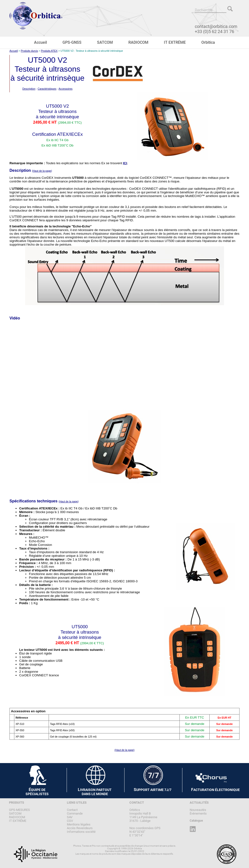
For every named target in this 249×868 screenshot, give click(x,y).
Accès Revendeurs (80, 828)
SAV (70, 817)
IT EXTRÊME (175, 42)
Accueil (40, 42)
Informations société (81, 832)
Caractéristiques (47, 89)
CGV (70, 821)
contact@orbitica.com (216, 26)
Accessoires (66, 89)
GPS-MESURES (19, 810)
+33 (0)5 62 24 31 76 (214, 31)
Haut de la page (42, 171)
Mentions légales (79, 824)
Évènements (198, 813)
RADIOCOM (138, 42)
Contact (72, 810)
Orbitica (208, 42)
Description (29, 89)
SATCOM (105, 42)
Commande (75, 813)
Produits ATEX (49, 51)
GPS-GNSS (72, 42)
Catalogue (196, 821)
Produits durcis (29, 51)
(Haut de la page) (124, 750)
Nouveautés (198, 810)
